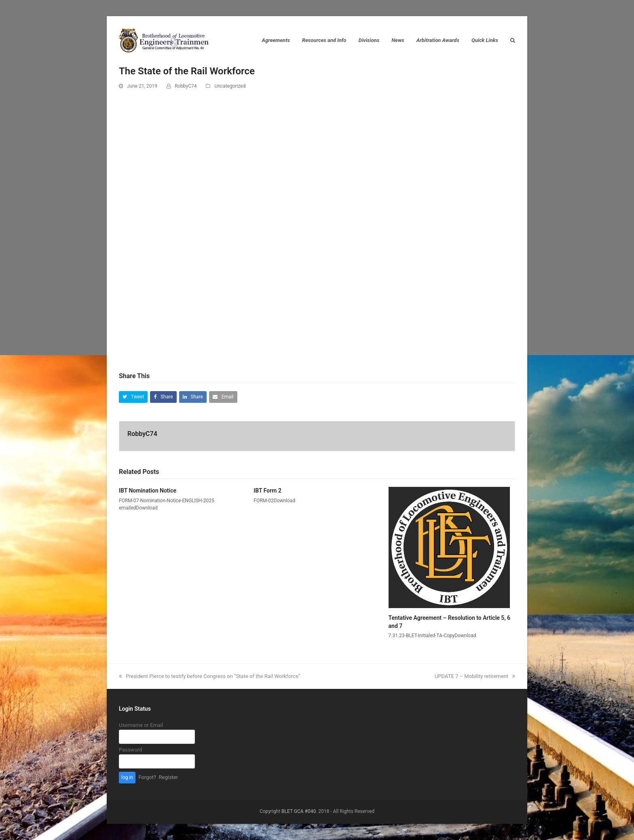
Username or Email (141, 725)
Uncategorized (230, 86)
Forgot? (147, 777)
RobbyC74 (186, 86)
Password (130, 750)
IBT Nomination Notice (148, 491)
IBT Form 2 (267, 491)
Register (169, 777)
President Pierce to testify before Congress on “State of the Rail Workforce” (210, 676)
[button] (133, 397)
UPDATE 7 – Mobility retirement (475, 676)
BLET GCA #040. (299, 811)
